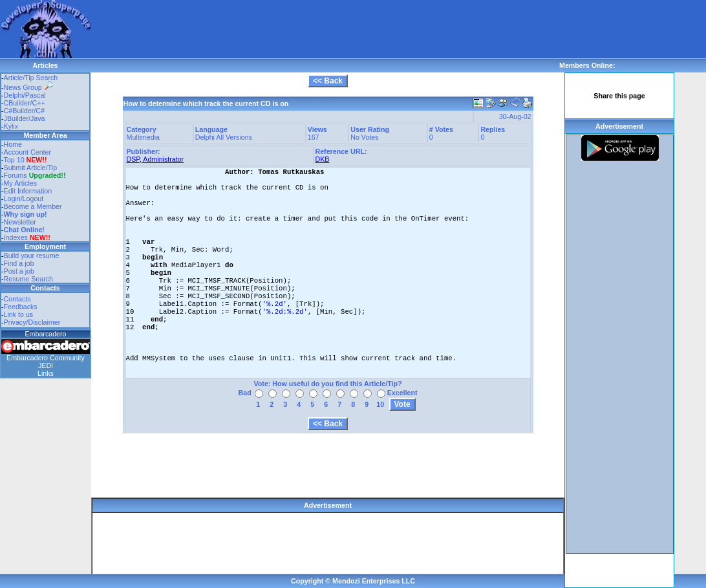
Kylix (11, 126)
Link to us (19, 314)
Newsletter (20, 222)
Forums (35, 175)
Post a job (19, 271)
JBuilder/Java (25, 118)
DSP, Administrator (155, 159)
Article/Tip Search (31, 78)
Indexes (16, 237)
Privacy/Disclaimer (32, 322)
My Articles (21, 183)
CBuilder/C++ (25, 103)
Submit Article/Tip (31, 168)
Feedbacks (21, 307)
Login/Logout (24, 199)
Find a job (19, 263)
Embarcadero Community (46, 358)
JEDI (46, 365)
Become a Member (33, 206)
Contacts (17, 299)
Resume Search (28, 279)
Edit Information (28, 191)
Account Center (27, 152)
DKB (323, 159)
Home (13, 144)
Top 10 (14, 160)
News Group (28, 87)
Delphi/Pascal (25, 95)
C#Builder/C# (24, 111)
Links (46, 373)
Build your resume (32, 256)
